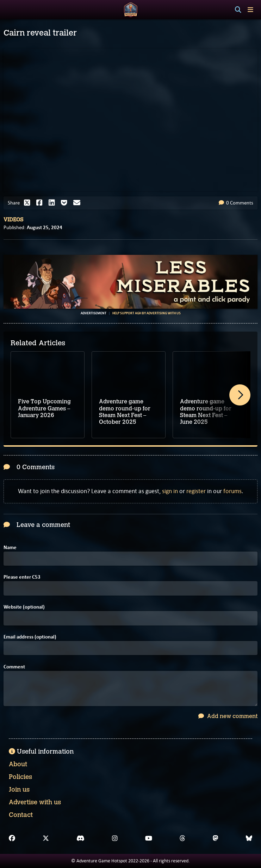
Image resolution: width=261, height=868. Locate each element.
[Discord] (80, 838)
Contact (21, 815)
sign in (170, 491)
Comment (14, 667)
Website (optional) (24, 607)
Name (10, 548)
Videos (13, 220)
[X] (46, 838)
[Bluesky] (249, 838)
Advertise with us (35, 802)
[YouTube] (149, 838)
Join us (19, 790)
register (196, 491)
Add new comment (228, 716)
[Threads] (182, 838)
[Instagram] (115, 838)
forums (232, 491)
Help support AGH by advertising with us (147, 313)
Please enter (22, 577)
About (18, 764)
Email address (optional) (30, 637)
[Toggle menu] (250, 10)
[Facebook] (12, 838)
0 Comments (236, 203)
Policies (20, 777)
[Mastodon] (216, 838)
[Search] (238, 10)
